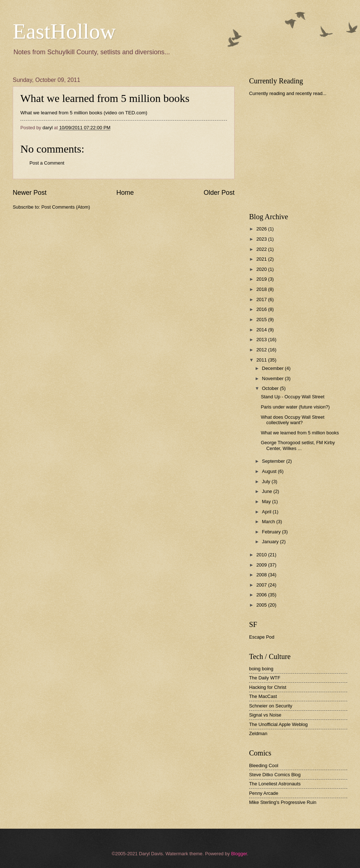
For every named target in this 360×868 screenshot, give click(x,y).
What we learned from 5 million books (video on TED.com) (84, 113)
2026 (262, 229)
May (267, 502)
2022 (262, 249)
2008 (262, 575)
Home (125, 193)
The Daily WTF (265, 678)
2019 (262, 279)
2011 (262, 360)
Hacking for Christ (268, 687)
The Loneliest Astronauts (275, 784)
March (269, 522)
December (273, 368)
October (271, 388)
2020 (262, 269)
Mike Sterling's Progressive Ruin (283, 802)
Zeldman (258, 733)
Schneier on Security (271, 706)
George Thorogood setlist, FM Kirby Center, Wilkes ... (298, 445)
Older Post (219, 193)
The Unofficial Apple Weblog (278, 724)
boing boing (261, 669)
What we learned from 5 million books (105, 98)
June (268, 491)
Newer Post (30, 193)
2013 (262, 340)
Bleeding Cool (264, 766)
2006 (262, 595)
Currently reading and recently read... (288, 93)
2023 (262, 239)
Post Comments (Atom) (66, 207)
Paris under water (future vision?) (295, 407)
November (273, 378)
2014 (262, 330)
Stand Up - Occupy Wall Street (293, 397)
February (272, 532)
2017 (262, 299)
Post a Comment (47, 163)
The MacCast (263, 696)
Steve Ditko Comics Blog (275, 775)
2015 (262, 319)
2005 (262, 605)
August (270, 471)
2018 (262, 289)
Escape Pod (262, 637)
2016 (262, 309)
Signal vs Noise (265, 715)
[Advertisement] (304, 154)
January (271, 542)
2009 (262, 565)
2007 (262, 585)
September (274, 461)
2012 (262, 350)
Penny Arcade (264, 793)
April (267, 512)
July (267, 482)
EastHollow (64, 31)
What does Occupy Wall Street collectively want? (293, 420)
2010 (262, 555)
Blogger (239, 854)
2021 (262, 259)
